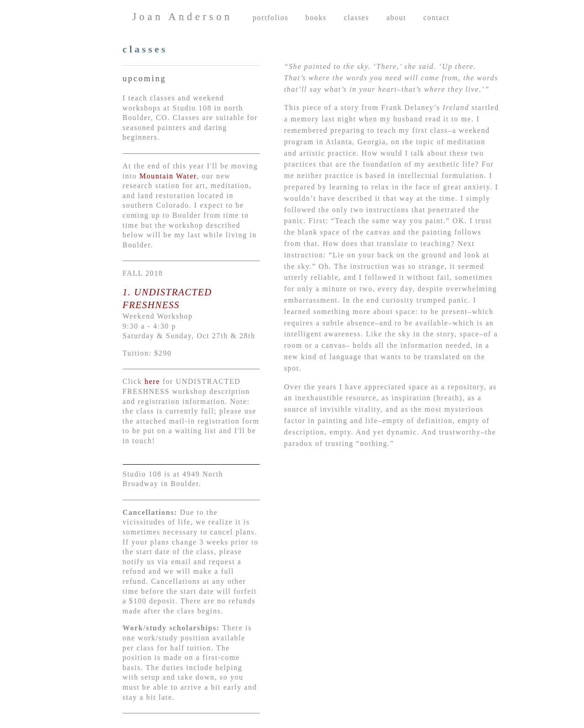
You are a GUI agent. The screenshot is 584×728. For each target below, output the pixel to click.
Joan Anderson (182, 17)
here (152, 381)
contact (436, 18)
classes (356, 18)
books (316, 18)
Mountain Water (167, 176)
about (396, 18)
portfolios (271, 18)
